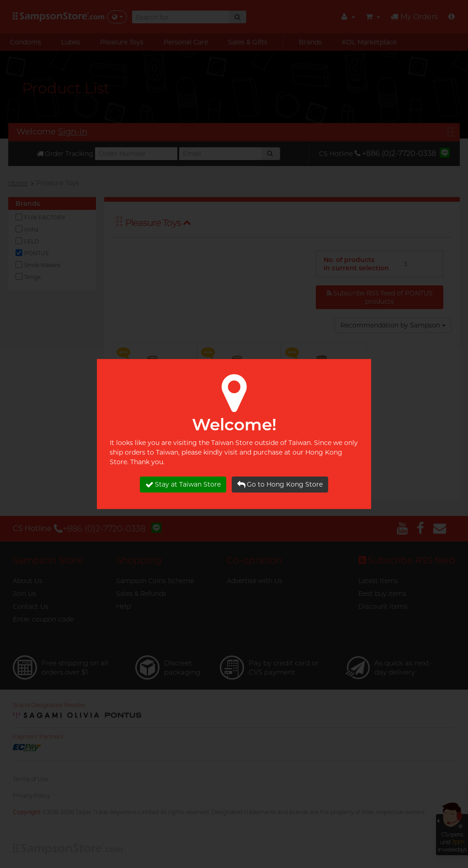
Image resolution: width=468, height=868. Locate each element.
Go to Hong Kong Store (280, 485)
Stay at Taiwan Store (183, 485)
